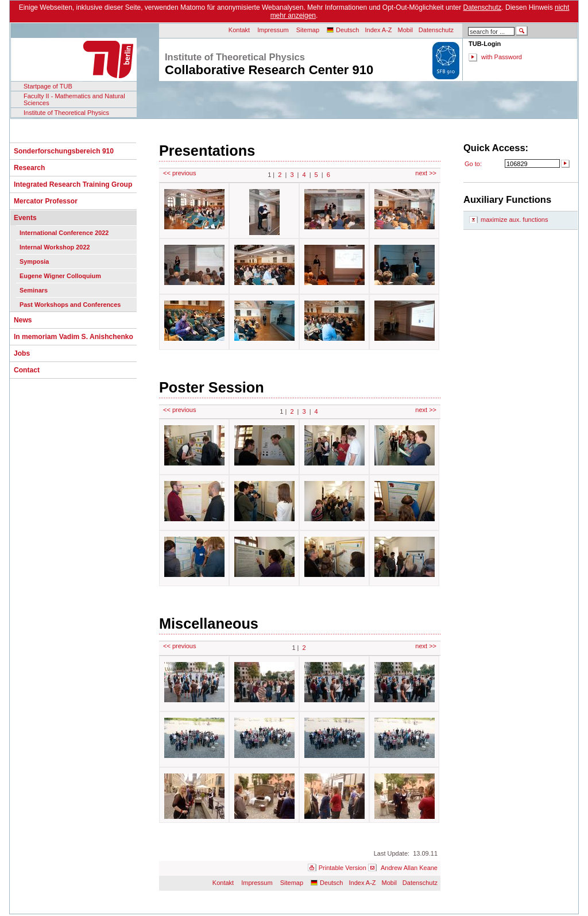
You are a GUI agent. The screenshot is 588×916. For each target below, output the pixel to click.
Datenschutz (483, 7)
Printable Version (343, 868)
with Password (502, 57)
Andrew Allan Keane (409, 868)
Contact (27, 370)
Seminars (34, 290)
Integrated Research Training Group (73, 184)
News (23, 320)
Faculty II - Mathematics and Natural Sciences (74, 99)
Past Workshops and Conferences (70, 305)
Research (29, 168)
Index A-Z (378, 30)
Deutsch (347, 30)
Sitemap (308, 30)
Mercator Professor (46, 201)
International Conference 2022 (64, 233)
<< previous (179, 173)
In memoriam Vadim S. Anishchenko (73, 337)
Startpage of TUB (48, 86)
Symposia (34, 261)
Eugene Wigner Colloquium (60, 276)
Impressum (273, 30)
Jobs (22, 353)
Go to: (473, 164)
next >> (426, 173)
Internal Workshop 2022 (55, 247)
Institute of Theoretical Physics (66, 113)
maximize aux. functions (514, 220)
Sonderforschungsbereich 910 (64, 151)
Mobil (405, 30)
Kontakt (239, 30)
